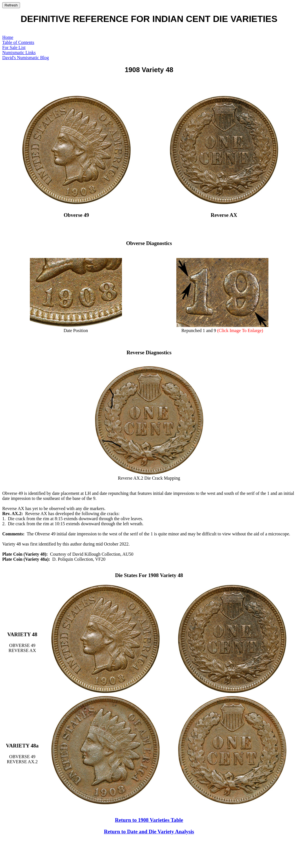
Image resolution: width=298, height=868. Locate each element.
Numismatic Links (19, 53)
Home (8, 37)
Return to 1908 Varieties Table (149, 820)
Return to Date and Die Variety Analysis (149, 832)
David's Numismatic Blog (26, 58)
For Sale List (14, 47)
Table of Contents (18, 42)
